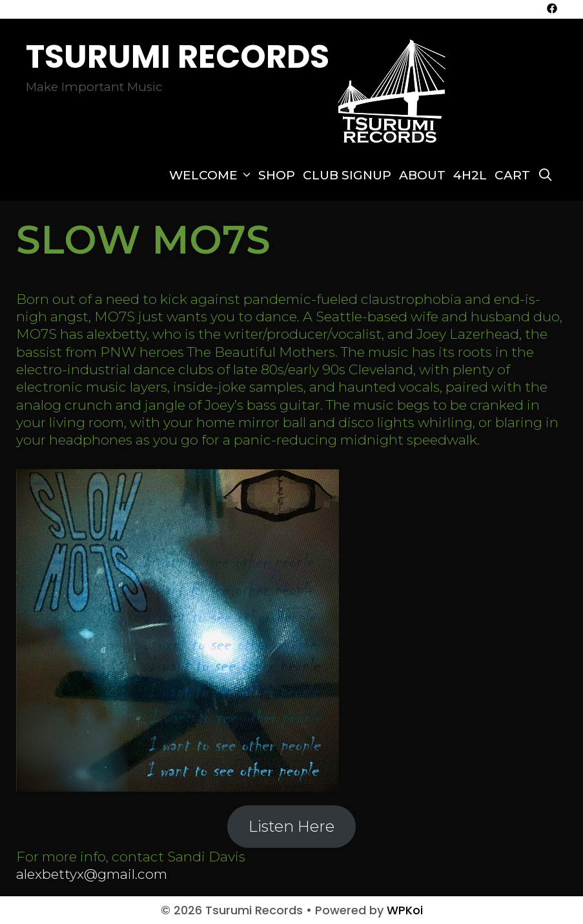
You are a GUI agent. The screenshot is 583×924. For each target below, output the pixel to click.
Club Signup (347, 175)
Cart (512, 175)
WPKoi (405, 910)
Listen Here (291, 826)
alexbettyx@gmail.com (92, 874)
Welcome (212, 176)
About (422, 175)
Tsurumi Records (178, 57)
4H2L (470, 175)
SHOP (277, 175)
